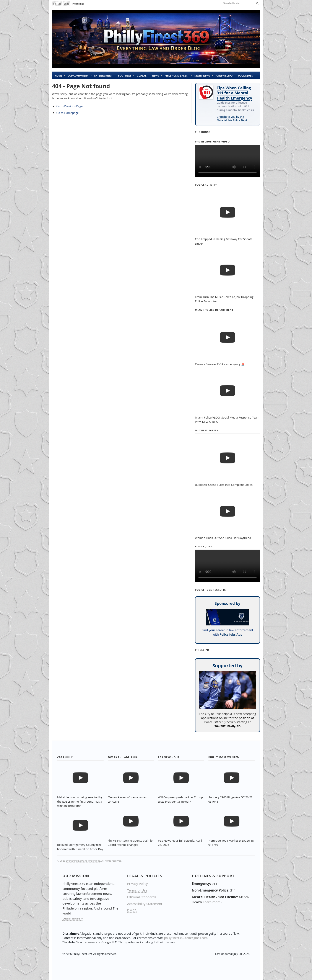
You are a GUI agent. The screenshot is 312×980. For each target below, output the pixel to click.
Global (142, 76)
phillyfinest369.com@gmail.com (186, 938)
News (156, 76)
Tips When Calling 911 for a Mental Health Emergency (234, 93)
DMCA (132, 910)
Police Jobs (245, 76)
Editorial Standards (142, 897)
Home (58, 76)
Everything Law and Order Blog (83, 861)
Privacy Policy (137, 883)
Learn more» (212, 902)
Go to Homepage (67, 113)
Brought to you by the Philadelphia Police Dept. (232, 119)
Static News (202, 76)
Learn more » (73, 918)
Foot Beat (125, 76)
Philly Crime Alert (177, 76)
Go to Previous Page (69, 106)
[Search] (257, 3)
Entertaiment (103, 76)
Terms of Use (137, 890)
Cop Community (78, 76)
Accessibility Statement (145, 904)
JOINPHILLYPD (224, 76)
